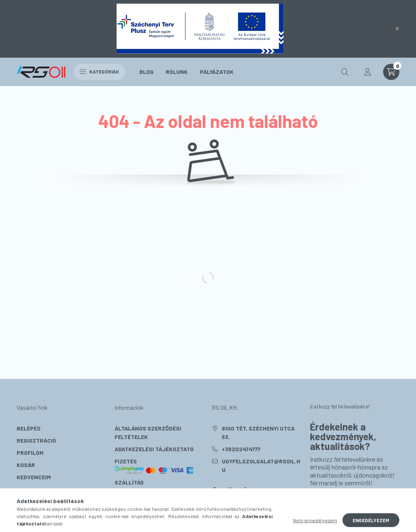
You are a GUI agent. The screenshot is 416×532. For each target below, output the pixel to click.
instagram (230, 490)
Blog (146, 72)
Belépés (29, 428)
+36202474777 (241, 449)
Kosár (26, 465)
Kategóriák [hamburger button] (99, 71)
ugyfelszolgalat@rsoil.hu (261, 465)
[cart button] (391, 72)
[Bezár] (397, 29)
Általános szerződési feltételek (148, 433)
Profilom (30, 453)
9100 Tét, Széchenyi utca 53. (258, 433)
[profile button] (368, 72)
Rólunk (177, 72)
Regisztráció (36, 440)
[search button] (345, 72)
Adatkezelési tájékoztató (154, 449)
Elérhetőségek (137, 494)
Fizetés (154, 466)
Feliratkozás (342, 503)
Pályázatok (217, 72)
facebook (214, 490)
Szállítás (129, 482)
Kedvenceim (34, 477)
